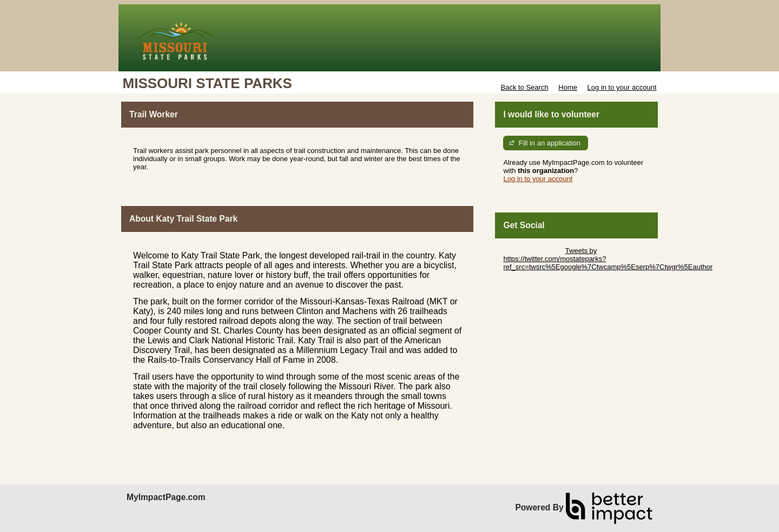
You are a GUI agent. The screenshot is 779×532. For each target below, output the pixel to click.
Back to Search (524, 87)
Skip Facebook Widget (538, 283)
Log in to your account (622, 87)
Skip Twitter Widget (533, 251)
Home (568, 87)
